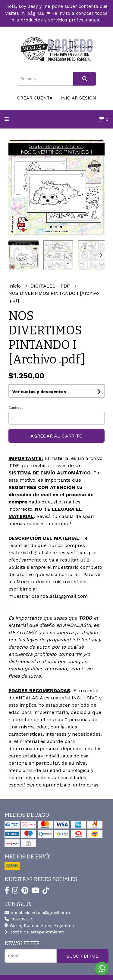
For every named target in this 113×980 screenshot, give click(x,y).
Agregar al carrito (56, 436)
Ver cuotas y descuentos (39, 392)
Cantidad (16, 408)
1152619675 (19, 919)
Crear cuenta (35, 98)
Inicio (15, 286)
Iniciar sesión (78, 98)
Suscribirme (82, 956)
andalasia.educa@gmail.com (37, 913)
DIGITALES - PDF (51, 286)
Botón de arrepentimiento (35, 932)
